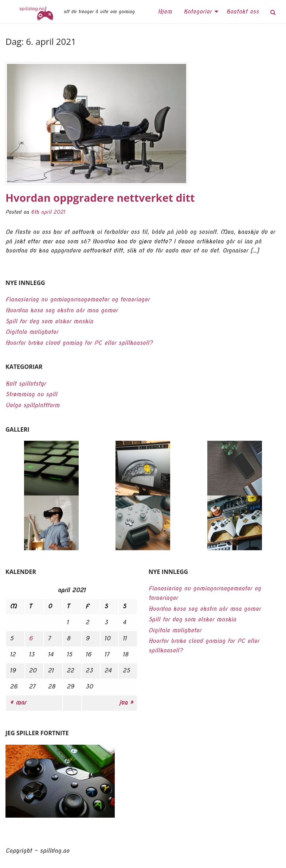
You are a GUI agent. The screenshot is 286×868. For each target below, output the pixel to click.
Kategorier (198, 11)
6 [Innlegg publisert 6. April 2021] (31, 638)
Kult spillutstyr (26, 384)
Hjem (165, 11)
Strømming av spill (31, 394)
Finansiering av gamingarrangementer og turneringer (78, 299)
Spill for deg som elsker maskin (49, 321)
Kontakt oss (242, 11)
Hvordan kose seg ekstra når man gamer (62, 310)
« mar (18, 703)
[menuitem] (165, 12)
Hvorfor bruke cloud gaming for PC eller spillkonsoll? (79, 343)
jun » (126, 703)
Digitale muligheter (32, 332)
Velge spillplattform (32, 405)
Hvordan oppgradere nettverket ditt (100, 198)
